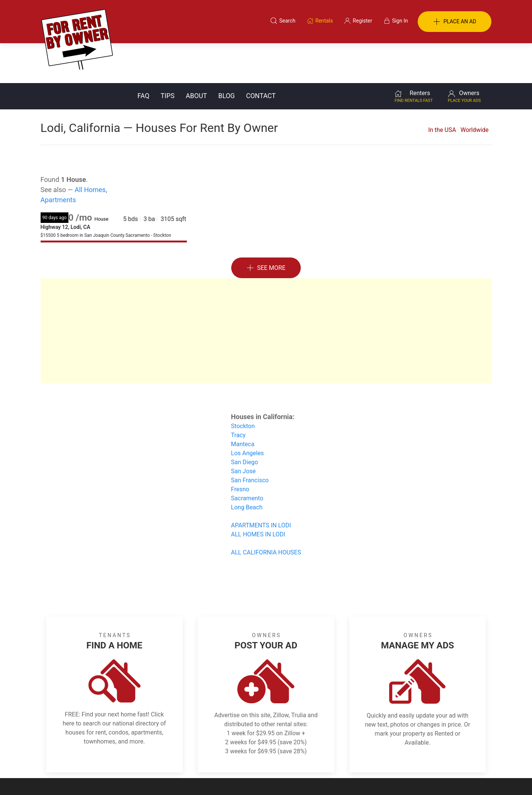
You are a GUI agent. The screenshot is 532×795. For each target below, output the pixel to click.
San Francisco (250, 440)
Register (392, 759)
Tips (167, 56)
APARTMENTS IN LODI (261, 485)
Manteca (243, 404)
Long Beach (247, 467)
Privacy (271, 759)
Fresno (240, 449)
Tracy (238, 395)
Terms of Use (188, 759)
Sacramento (247, 458)
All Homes (90, 150)
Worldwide (475, 90)
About (196, 56)
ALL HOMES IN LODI (258, 494)
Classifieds (143, 759)
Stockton (243, 386)
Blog (227, 56)
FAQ (144, 56)
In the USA (442, 90)
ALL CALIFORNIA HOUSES (266, 513)
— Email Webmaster (468, 778)
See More (266, 228)
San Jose (243, 431)
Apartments (58, 160)
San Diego (244, 422)
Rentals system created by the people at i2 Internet (385, 778)
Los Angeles (247, 413)
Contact (261, 56)
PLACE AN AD (455, 22)
